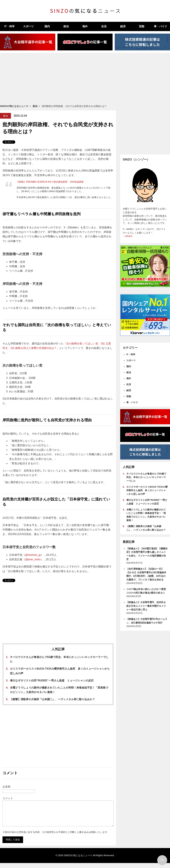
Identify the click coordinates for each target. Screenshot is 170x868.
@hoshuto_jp (33, 555)
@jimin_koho (33, 559)
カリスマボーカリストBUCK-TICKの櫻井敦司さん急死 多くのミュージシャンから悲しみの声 (147, 490)
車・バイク (132, 402)
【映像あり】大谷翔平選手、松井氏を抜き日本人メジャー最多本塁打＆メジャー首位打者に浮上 (146, 606)
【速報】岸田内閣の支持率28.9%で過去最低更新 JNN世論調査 (50, 182)
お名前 (6, 787)
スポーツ (28, 26)
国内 (47, 26)
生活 (104, 26)
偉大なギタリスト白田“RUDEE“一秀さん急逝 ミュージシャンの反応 (52, 680)
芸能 (142, 26)
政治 (66, 26)
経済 (123, 26)
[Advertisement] (85, 79)
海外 (85, 26)
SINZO (129, 236)
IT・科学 (9, 26)
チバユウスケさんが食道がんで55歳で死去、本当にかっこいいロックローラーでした (146, 477)
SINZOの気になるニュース (14, 106)
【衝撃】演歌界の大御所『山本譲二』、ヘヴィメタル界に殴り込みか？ (52, 699)
